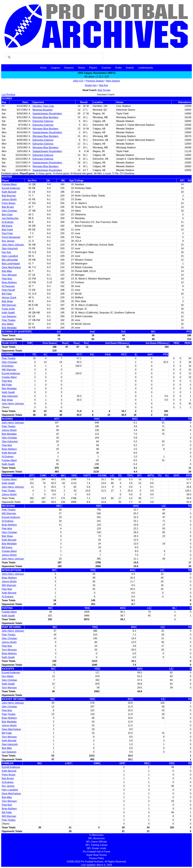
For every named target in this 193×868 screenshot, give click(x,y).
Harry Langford (10, 256)
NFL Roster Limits (96, 848)
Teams (81, 68)
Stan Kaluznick (10, 248)
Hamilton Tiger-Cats (43, 106)
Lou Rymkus (9, 95)
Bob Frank (7, 230)
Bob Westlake (9, 328)
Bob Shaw (7, 301)
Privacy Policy (96, 858)
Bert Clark (7, 215)
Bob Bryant (8, 207)
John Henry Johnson (13, 245)
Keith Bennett (9, 192)
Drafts (118, 68)
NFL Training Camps (96, 845)
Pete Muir (7, 279)
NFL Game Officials (97, 842)
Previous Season (95, 81)
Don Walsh (8, 324)
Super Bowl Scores (96, 855)
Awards (130, 68)
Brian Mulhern (9, 282)
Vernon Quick (9, 298)
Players (93, 68)
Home (43, 68)
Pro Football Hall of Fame (96, 852)
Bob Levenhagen (11, 264)
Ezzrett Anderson (11, 188)
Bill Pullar (7, 294)
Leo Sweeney (9, 316)
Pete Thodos (9, 320)
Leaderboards (145, 68)
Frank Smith (8, 309)
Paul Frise (7, 233)
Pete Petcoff (8, 290)
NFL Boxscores (97, 838)
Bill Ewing (7, 226)
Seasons (69, 68)
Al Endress (8, 222)
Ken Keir (6, 252)
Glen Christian (9, 211)
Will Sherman (9, 305)
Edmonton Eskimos (43, 121)
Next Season (113, 81)
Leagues (55, 68)
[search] (54, 57)
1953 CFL (78, 81)
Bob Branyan (9, 196)
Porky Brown (9, 203)
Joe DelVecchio (10, 218)
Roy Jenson (8, 241)
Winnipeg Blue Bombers (46, 117)
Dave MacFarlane (11, 267)
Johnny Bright (9, 199)
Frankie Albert (9, 184)
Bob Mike (7, 271)
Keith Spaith (8, 313)
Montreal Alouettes (43, 110)
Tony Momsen (9, 275)
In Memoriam (96, 835)
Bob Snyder (104, 90)
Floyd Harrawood (11, 237)
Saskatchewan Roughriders (47, 114)
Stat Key (104, 85)
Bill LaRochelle (10, 260)
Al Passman (8, 286)
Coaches (106, 68)
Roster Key (91, 85)
